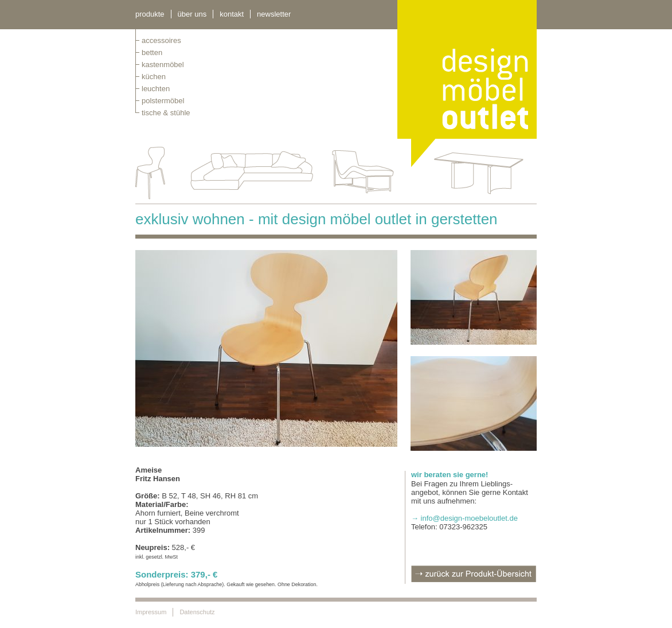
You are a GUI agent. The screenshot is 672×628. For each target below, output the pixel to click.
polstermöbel (163, 101)
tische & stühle (166, 113)
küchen (154, 77)
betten (152, 52)
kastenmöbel (163, 65)
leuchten (156, 89)
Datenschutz (197, 612)
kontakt (232, 14)
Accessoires (161, 40)
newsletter (274, 14)
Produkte (150, 14)
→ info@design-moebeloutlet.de (464, 518)
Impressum (151, 612)
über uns (192, 14)
